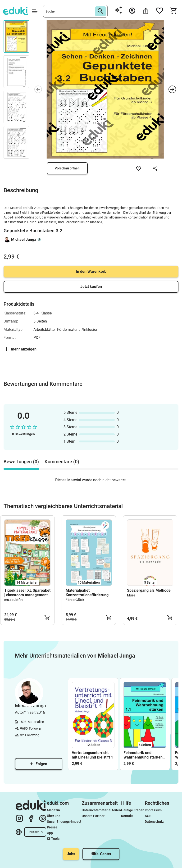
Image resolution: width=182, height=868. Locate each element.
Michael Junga (24, 239)
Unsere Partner (93, 816)
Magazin (53, 810)
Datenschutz (154, 822)
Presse (52, 827)
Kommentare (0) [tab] (62, 462)
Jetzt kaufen (91, 287)
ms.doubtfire (14, 600)
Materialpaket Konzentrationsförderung (87, 593)
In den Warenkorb (91, 271)
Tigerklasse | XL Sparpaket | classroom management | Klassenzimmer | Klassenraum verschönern (27, 593)
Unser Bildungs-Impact (64, 822)
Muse (131, 595)
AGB (148, 816)
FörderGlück (75, 600)
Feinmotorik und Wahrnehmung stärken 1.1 (143, 755)
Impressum (153, 810)
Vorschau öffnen (67, 168)
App (50, 833)
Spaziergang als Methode (149, 590)
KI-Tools (53, 839)
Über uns (54, 816)
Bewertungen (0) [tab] (21, 462)
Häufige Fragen (133, 810)
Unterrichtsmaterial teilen (101, 810)
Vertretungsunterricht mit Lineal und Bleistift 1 (92, 755)
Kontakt (127, 816)
